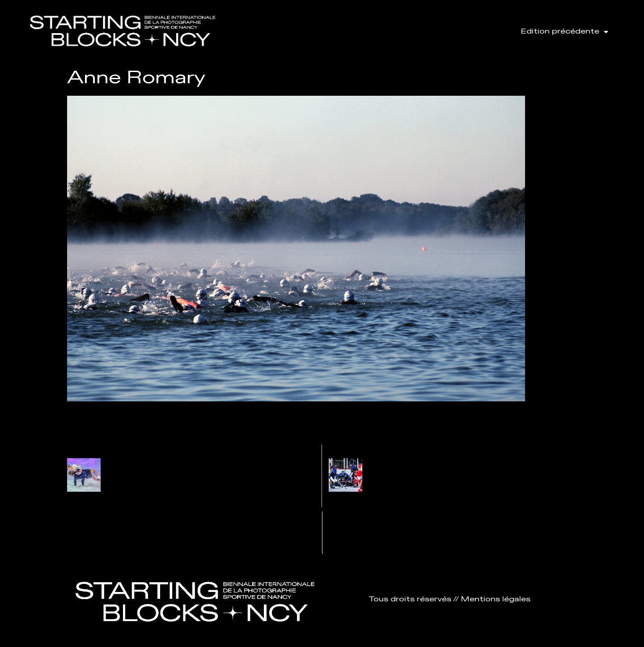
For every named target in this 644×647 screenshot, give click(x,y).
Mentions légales (496, 599)
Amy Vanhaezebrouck (415, 463)
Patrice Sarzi (136, 463)
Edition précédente (564, 32)
